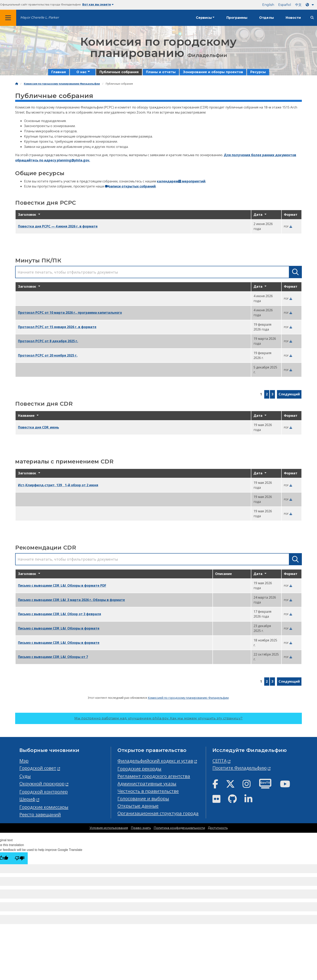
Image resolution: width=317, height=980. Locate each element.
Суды (25, 776)
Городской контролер (44, 792)
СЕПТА (220, 761)
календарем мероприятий (181, 181)
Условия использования (109, 828)
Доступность (218, 828)
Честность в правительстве (148, 791)
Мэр (24, 761)
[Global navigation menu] (8, 18)
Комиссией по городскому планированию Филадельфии (188, 698)
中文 (298, 5)
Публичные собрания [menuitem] (119, 72)
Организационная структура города (158, 813)
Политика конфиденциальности (179, 828)
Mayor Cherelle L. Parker (40, 17)
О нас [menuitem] (81, 72)
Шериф (27, 799)
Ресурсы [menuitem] (258, 72)
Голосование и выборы (143, 798)
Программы (237, 18)
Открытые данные (138, 806)
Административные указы (147, 784)
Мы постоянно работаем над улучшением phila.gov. (158, 718)
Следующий (289, 394)
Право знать (141, 828)
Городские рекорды (139, 769)
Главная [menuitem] (59, 72)
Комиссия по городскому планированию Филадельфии (62, 84)
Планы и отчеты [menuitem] (161, 72)
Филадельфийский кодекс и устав (155, 761)
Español (285, 5)
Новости (293, 18)
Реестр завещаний (40, 814)
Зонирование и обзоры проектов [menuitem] (213, 72)
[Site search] (312, 18)
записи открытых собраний (130, 186)
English (268, 5)
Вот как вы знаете (98, 4)
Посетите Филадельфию (240, 768)
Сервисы (204, 18)
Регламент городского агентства (154, 776)
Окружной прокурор (42, 784)
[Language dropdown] (311, 5)
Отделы (267, 18)
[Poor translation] (20, 858)
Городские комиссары (44, 807)
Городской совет (38, 768)
